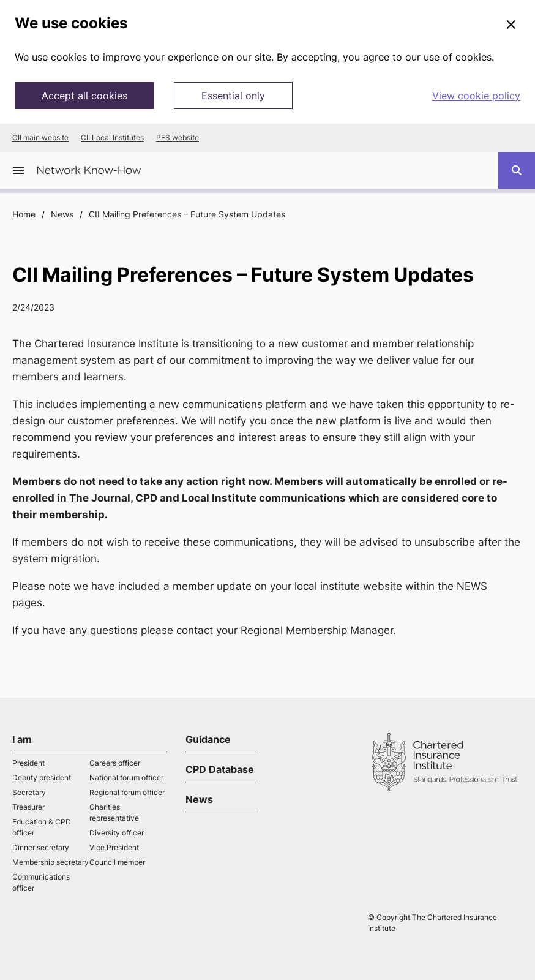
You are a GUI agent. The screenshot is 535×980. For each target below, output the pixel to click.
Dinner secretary (41, 847)
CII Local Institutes (112, 138)
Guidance (208, 739)
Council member (117, 862)
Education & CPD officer (42, 827)
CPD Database (220, 769)
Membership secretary (51, 862)
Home (24, 214)
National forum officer (126, 778)
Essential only (233, 96)
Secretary (29, 792)
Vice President (114, 847)
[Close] (511, 25)
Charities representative (114, 812)
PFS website (178, 138)
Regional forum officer (127, 792)
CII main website (40, 138)
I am (22, 739)
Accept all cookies (84, 96)
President (28, 763)
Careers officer (115, 763)
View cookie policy (476, 96)
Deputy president (42, 778)
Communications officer (41, 882)
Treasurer (28, 807)
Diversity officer (117, 833)
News (62, 214)
